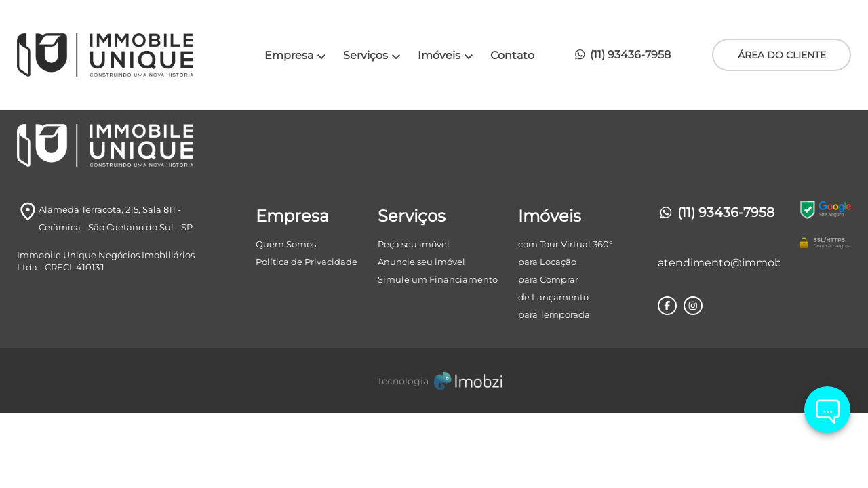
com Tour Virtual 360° (565, 244)
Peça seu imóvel (414, 244)
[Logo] (121, 55)
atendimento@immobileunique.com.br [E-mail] (719, 263)
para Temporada (554, 314)
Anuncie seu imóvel (421, 262)
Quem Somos (286, 244)
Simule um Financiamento (438, 279)
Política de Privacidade (307, 262)
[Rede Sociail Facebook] (667, 306)
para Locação (547, 262)
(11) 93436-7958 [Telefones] (716, 212)
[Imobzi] (434, 381)
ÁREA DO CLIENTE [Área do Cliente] (782, 55)
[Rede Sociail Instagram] (693, 306)
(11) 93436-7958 (622, 54)
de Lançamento (553, 297)
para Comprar (548, 279)
